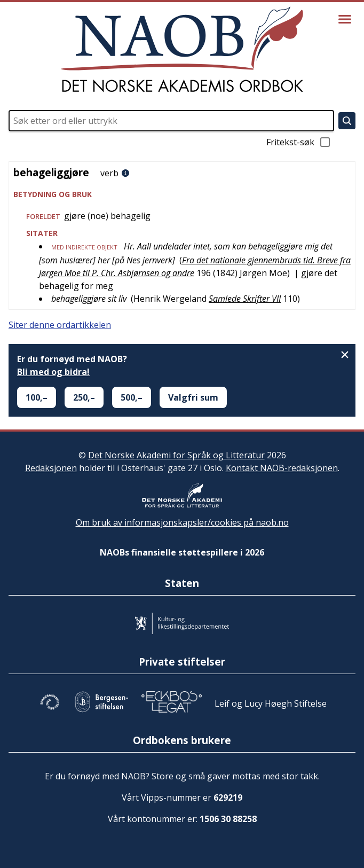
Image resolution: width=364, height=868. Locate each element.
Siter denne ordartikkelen (60, 325)
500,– (132, 397)
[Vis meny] (345, 19)
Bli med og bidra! (53, 372)
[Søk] (347, 121)
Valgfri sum (193, 397)
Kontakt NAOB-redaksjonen (282, 468)
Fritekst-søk (299, 142)
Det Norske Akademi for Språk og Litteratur (176, 455)
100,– (37, 397)
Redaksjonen (51, 468)
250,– (84, 397)
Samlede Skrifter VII (245, 299)
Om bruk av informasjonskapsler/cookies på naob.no (182, 522)
